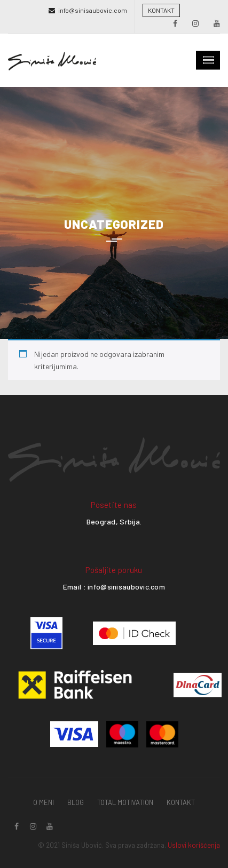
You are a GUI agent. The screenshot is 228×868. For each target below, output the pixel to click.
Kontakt (181, 802)
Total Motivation (125, 802)
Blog (76, 802)
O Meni (44, 802)
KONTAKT (161, 10)
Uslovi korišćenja (194, 845)
